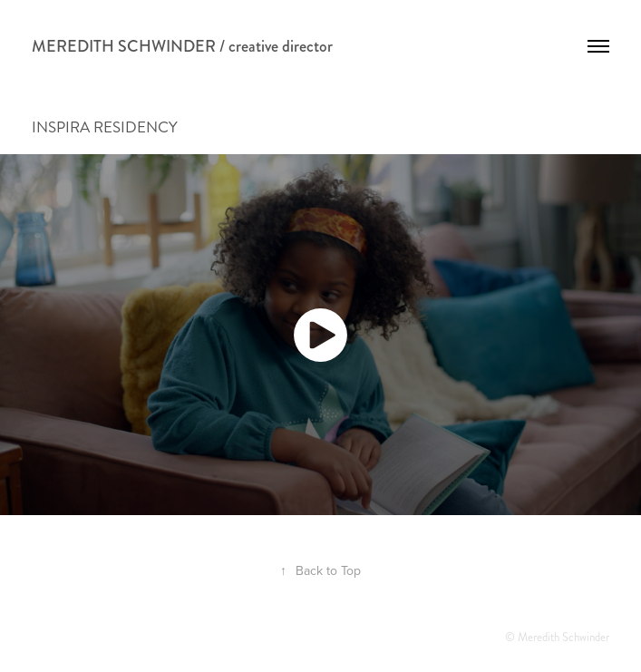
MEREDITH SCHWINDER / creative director (182, 46)
